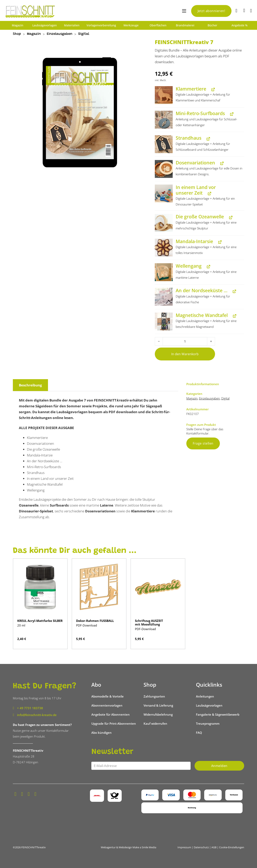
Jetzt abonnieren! (211, 11)
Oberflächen (158, 25)
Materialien (72, 25)
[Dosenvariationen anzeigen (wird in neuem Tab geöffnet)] (221, 163)
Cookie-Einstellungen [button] (232, 847)
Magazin (18, 25)
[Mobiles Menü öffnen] (184, 11)
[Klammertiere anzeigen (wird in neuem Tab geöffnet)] (212, 89)
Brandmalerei (185, 25)
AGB (214, 847)
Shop (17, 34)
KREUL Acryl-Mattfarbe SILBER (40, 621)
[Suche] (237, 11)
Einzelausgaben (60, 34)
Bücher (212, 25)
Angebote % (240, 25)
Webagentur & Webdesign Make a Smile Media (128, 847)
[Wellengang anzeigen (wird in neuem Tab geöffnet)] (208, 267)
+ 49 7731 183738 (30, 708)
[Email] (141, 766)
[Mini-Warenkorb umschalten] (244, 10)
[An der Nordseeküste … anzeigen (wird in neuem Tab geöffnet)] (234, 291)
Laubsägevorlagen (45, 25)
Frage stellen (203, 443)
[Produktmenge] (185, 341)
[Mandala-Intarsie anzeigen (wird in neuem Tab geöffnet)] (219, 242)
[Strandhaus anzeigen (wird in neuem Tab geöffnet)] (207, 139)
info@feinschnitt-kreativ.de (37, 715)
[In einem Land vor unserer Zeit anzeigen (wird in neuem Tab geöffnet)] (209, 194)
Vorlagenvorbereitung (101, 25)
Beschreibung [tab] (30, 385)
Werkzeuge (131, 25)
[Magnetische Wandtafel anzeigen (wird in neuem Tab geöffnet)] (234, 316)
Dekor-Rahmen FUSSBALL (95, 621)
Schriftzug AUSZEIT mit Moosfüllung (149, 622)
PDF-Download (87, 625)
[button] (164, 95)
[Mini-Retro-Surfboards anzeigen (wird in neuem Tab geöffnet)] (231, 114)
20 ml (21, 625)
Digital (84, 34)
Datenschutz (201, 847)
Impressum (184, 847)
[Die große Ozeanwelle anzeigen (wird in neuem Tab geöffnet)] (230, 217)
